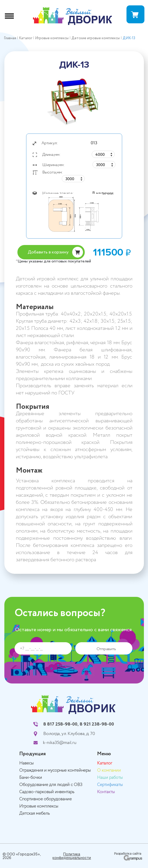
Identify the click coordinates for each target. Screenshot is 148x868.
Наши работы (110, 778)
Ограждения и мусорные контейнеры (55, 770)
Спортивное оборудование (45, 799)
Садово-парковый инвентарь (47, 792)
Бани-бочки (31, 778)
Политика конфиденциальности (72, 856)
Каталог (105, 763)
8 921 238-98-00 (97, 724)
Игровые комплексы (39, 806)
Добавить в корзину (48, 252)
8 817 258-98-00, (61, 724)
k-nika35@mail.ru (60, 743)
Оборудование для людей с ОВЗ (51, 785)
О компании (109, 770)
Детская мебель (34, 814)
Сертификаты (110, 785)
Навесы (26, 763)
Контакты (106, 792)
